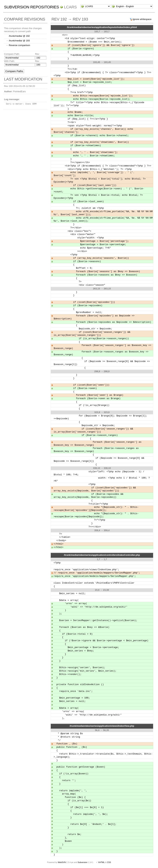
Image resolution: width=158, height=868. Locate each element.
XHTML (101, 862)
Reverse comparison (19, 45)
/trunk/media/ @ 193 (19, 41)
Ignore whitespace (142, 19)
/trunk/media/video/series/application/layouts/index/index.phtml (102, 27)
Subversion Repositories (32, 7)
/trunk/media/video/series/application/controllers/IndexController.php (102, 555)
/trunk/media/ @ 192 (19, 36)
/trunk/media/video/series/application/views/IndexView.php (102, 726)
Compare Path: (12, 54)
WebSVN (62, 862)
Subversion (83, 862)
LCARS (70, 7)
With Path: (9, 61)
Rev (37, 54)
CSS (109, 862)
